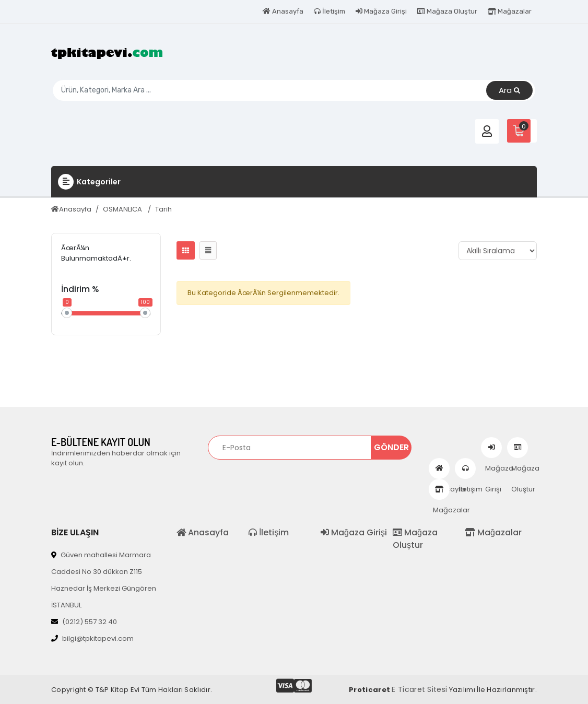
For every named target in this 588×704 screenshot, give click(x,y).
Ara (509, 91)
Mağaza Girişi (381, 11)
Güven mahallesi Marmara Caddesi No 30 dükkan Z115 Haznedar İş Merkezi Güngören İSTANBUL (104, 580)
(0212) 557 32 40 (84, 622)
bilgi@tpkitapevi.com (92, 638)
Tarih (163, 209)
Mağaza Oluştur (447, 11)
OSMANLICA (123, 209)
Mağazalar (510, 11)
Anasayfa (283, 11)
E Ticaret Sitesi (419, 689)
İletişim (330, 11)
